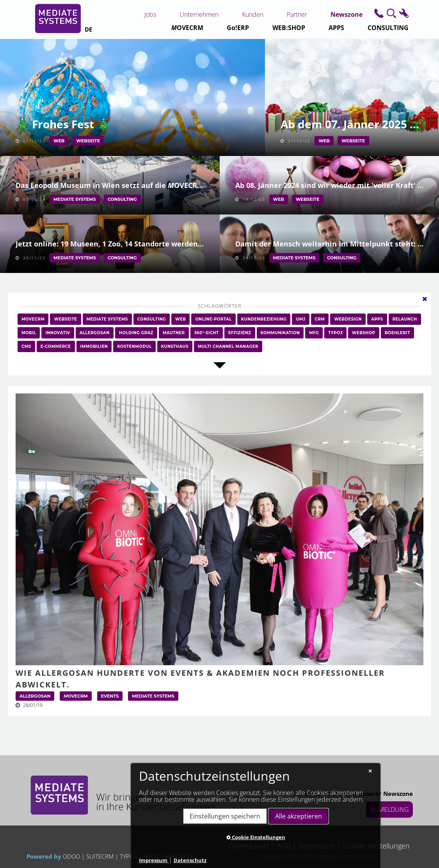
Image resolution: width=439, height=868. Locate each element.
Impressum (154, 860)
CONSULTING (388, 28)
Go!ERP (238, 28)
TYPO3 (129, 856)
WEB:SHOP (289, 28)
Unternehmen (199, 14)
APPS (336, 28)
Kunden (253, 14)
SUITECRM (100, 856)
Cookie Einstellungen (256, 837)
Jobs (150, 14)
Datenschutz (190, 860)
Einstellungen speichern (225, 816)
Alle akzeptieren (299, 816)
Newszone (347, 14)
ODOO (72, 856)
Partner (297, 14)
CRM (187, 28)
